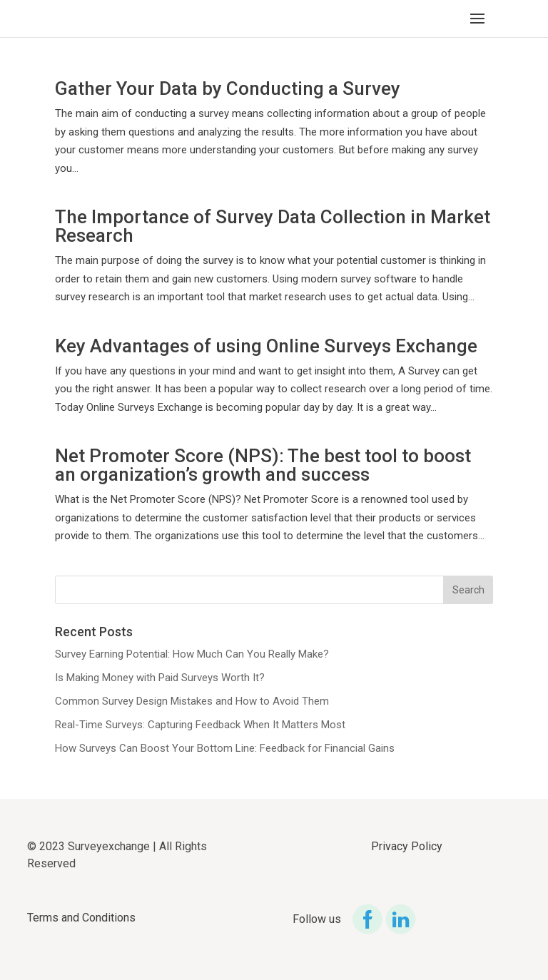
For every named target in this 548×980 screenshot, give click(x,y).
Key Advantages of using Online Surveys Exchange (266, 346)
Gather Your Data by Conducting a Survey (228, 88)
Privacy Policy (407, 846)
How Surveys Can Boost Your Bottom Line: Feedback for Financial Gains (225, 748)
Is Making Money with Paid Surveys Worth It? (160, 678)
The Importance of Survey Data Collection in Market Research (273, 226)
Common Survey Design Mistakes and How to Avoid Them (192, 701)
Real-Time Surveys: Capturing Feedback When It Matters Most (200, 725)
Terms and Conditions (81, 918)
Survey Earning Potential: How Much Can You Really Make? (192, 654)
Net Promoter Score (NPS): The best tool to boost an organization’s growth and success (263, 465)
